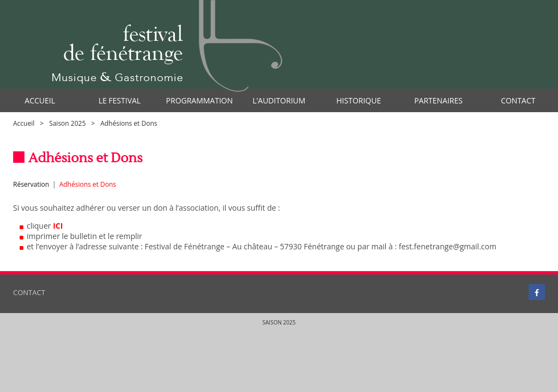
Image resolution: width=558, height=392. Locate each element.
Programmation (200, 100)
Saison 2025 (67, 123)
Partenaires (438, 100)
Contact (518, 100)
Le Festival (120, 100)
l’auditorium (279, 100)
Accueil (40, 100)
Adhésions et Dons (88, 184)
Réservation (31, 184)
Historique (359, 100)
